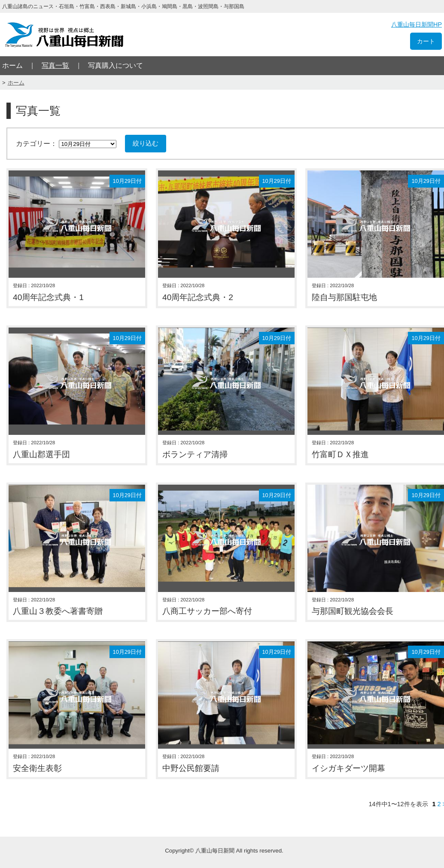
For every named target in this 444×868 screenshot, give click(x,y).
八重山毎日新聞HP (417, 24)
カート (426, 41)
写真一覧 (55, 65)
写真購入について (116, 65)
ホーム (12, 65)
